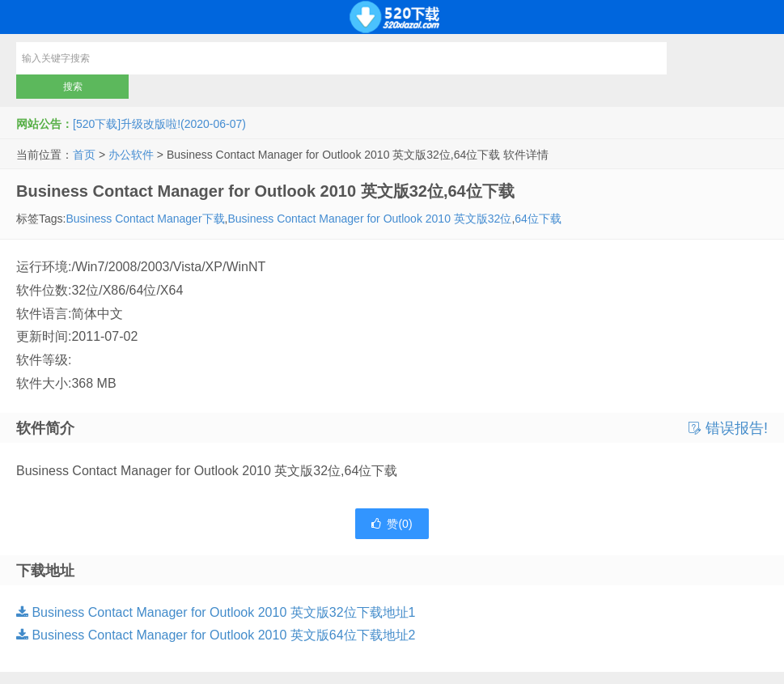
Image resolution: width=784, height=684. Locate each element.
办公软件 (131, 155)
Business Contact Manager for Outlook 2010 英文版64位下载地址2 (216, 635)
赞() (392, 524)
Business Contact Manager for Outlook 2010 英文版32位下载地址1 (216, 612)
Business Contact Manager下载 (145, 219)
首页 (84, 155)
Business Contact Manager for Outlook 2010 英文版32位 (369, 219)
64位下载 (538, 219)
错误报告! (728, 428)
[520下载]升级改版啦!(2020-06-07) (159, 124)
